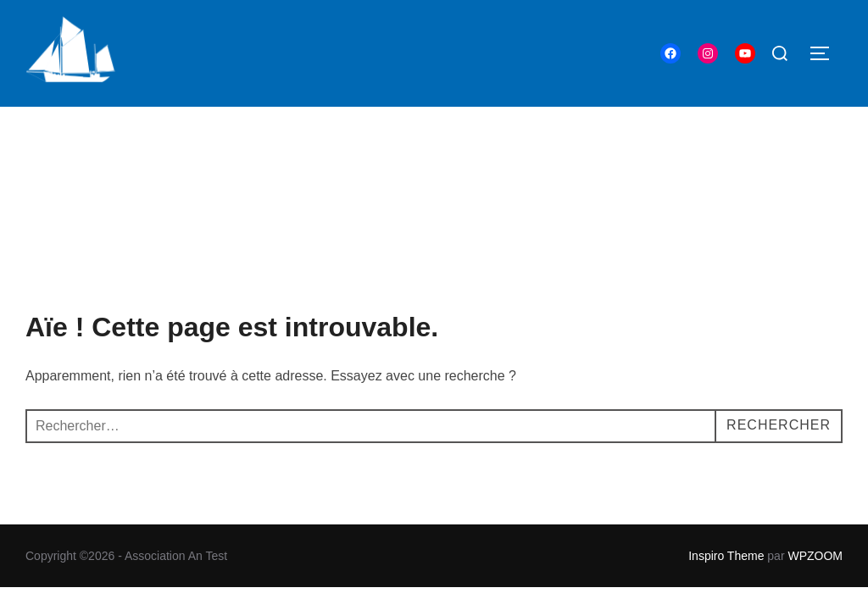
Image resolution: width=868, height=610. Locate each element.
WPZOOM (815, 449)
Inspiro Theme (726, 449)
